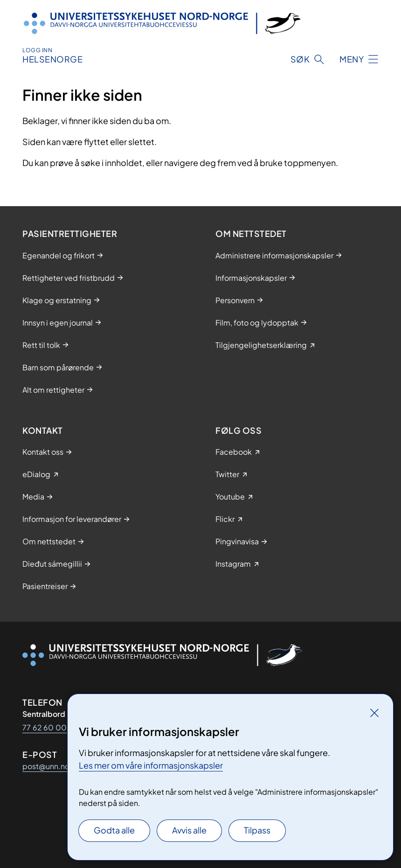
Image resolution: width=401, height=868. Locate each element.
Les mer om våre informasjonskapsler (151, 765)
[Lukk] (374, 713)
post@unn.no (46, 766)
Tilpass (257, 830)
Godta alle (114, 830)
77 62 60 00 (45, 727)
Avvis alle (189, 830)
